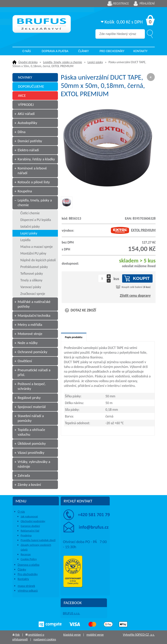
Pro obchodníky (112, 51)
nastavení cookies (45, 639)
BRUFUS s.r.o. (71, 613)
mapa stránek (26, 586)
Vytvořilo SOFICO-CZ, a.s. (139, 635)
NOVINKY (25, 77)
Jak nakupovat (29, 516)
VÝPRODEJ (26, 105)
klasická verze (72, 635)
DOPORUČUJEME (31, 86)
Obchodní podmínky (33, 521)
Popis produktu (74, 337)
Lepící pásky (95, 62)
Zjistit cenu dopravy (135, 296)
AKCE (22, 95)
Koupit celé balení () (136, 287)
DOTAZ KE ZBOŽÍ (83, 310)
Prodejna (26, 535)
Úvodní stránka (28, 62)
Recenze (26, 554)
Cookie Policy (29, 559)
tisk (17, 635)
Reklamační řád (30, 531)
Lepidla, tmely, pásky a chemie (63, 62)
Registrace (121, 3)
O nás (27, 51)
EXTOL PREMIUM (133, 230)
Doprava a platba (55, 51)
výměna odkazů (28, 591)
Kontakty (141, 51)
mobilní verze (95, 635)
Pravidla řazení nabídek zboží (38, 540)
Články (83, 51)
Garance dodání (30, 526)
